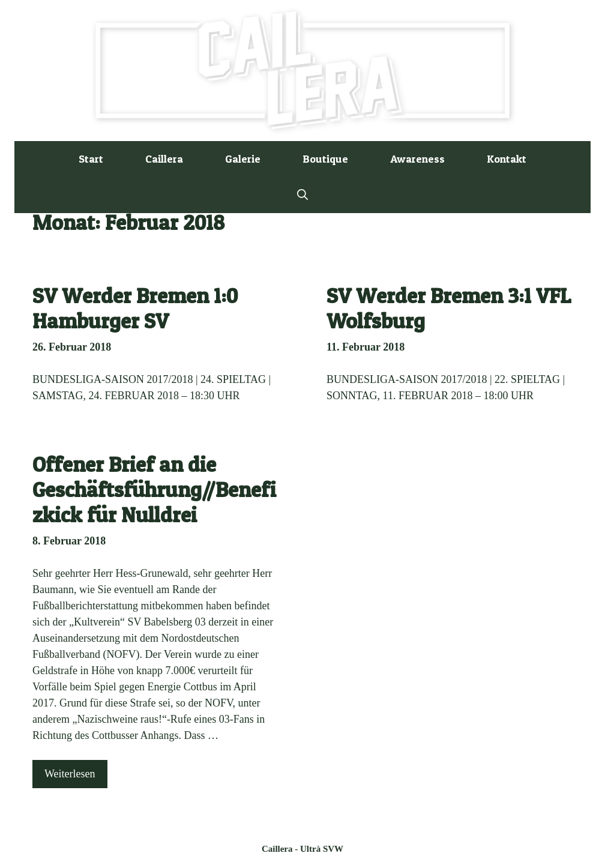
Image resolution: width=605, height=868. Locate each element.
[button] (302, 195)
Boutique (325, 159)
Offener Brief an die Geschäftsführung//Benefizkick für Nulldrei (154, 490)
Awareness (417, 159)
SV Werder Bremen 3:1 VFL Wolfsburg (449, 308)
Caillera (164, 159)
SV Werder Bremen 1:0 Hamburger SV (135, 308)
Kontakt (507, 159)
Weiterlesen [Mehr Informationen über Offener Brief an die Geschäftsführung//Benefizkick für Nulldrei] (70, 774)
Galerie (243, 159)
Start (91, 159)
